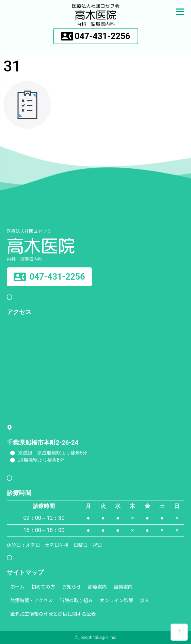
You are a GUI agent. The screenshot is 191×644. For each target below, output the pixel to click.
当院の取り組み (76, 600)
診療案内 (97, 587)
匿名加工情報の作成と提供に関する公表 (53, 614)
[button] (96, 36)
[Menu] (180, 11)
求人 (145, 600)
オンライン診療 (116, 600)
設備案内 (123, 587)
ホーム (17, 587)
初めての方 (43, 587)
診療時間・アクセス (31, 600)
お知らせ (71, 587)
